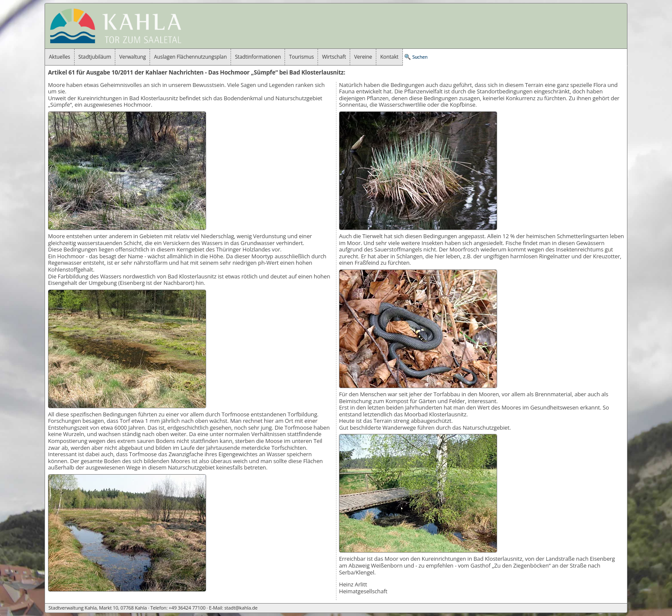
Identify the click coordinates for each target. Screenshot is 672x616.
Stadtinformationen (258, 57)
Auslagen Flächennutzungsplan (190, 57)
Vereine (363, 57)
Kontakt (389, 57)
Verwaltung (132, 57)
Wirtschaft (334, 57)
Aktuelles (60, 57)
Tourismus (301, 57)
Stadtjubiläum (95, 57)
